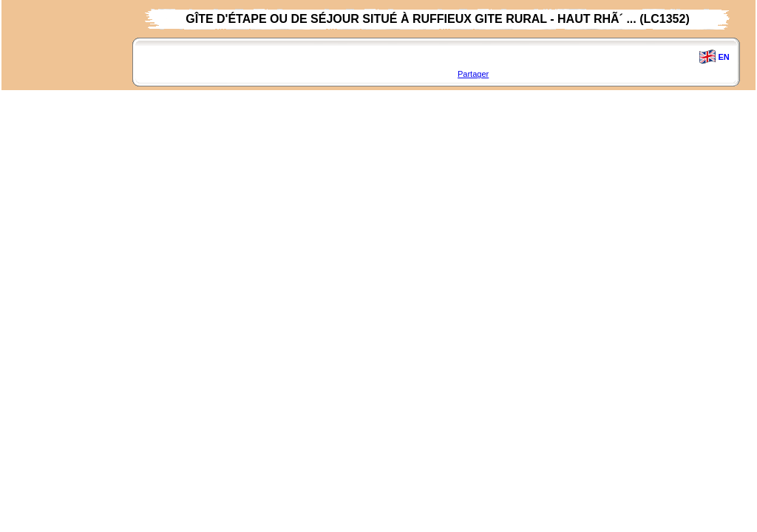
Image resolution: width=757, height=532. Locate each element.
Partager (473, 74)
